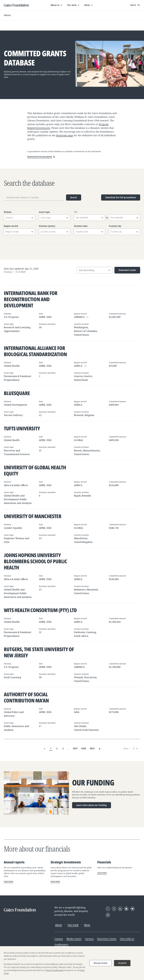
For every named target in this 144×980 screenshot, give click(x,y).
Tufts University (22, 428)
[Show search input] (135, 5)
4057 (75, 748)
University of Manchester (33, 516)
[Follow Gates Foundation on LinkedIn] (120, 909)
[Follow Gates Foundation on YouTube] (132, 909)
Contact (59, 939)
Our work (73, 925)
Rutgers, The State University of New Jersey (39, 652)
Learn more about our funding (92, 805)
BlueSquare (17, 393)
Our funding (93, 783)
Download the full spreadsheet (121, 197)
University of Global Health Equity (35, 470)
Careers (89, 939)
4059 (92, 748)
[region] (72, 963)
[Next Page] (99, 749)
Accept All (122, 963)
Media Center (74, 939)
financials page (65, 135)
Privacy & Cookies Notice (55, 970)
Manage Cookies (101, 963)
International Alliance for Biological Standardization (35, 351)
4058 (84, 748)
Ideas (87, 925)
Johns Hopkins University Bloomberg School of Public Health (35, 561)
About (7, 15)
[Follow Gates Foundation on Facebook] (114, 909)
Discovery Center (107, 939)
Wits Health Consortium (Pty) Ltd (40, 610)
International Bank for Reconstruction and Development (31, 299)
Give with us (127, 939)
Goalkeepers (61, 945)
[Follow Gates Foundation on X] (108, 909)
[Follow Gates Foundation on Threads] (108, 915)
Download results (125, 271)
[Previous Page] (45, 749)
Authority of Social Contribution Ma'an (26, 697)
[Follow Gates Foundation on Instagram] (126, 909)
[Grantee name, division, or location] (34, 197)
